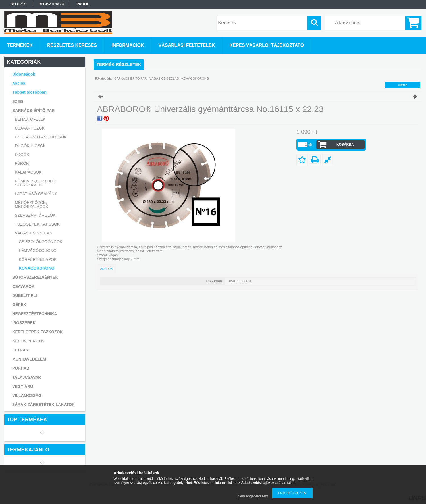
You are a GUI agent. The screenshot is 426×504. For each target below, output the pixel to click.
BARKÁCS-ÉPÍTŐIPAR (130, 78)
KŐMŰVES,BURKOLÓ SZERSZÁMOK (35, 183)
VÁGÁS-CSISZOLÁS (164, 78)
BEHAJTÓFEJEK (30, 119)
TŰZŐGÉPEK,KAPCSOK (37, 224)
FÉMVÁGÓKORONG (38, 251)
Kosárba (345, 145)
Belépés (18, 4)
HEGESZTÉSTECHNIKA (35, 314)
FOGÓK (22, 155)
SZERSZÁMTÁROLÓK (35, 215)
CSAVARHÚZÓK (30, 128)
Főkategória (103, 78)
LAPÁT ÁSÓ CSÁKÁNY (36, 194)
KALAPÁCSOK (28, 172)
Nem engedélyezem (253, 496)
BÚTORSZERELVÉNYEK (35, 277)
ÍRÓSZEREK (24, 323)
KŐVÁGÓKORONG (37, 268)
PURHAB (21, 368)
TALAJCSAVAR (27, 377)
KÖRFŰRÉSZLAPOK (38, 259)
